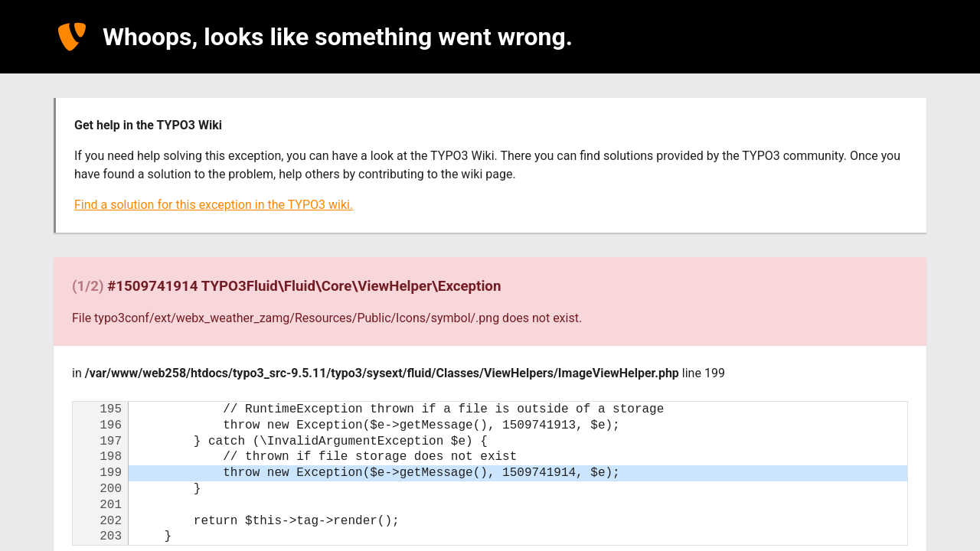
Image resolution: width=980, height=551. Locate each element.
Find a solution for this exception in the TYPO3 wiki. (214, 205)
